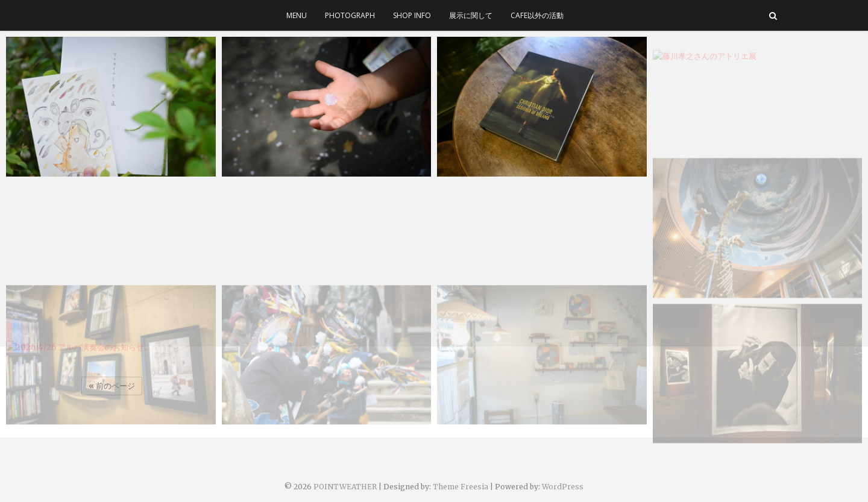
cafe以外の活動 (537, 15)
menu (297, 15)
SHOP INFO (412, 15)
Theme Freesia (461, 487)
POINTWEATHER (345, 487)
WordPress (563, 487)
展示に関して (471, 15)
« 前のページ (112, 386)
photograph (350, 15)
